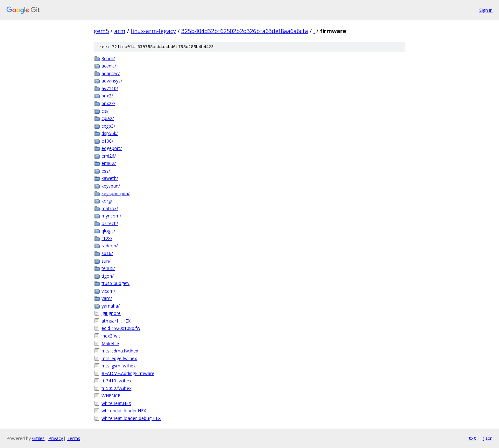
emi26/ (109, 156)
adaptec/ (111, 73)
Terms (74, 438)
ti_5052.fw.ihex (116, 388)
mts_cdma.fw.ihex (120, 351)
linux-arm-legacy (153, 31)
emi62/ (109, 163)
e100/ (107, 141)
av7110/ (110, 88)
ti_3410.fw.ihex (116, 381)
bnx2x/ (108, 103)
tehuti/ (108, 268)
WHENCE (111, 396)
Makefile (110, 343)
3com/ (108, 58)
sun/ (106, 261)
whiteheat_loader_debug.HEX (131, 418)
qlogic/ (108, 231)
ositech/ (110, 223)
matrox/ (110, 208)
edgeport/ (112, 148)
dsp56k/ (110, 133)
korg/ (107, 201)
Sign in (486, 10)
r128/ (107, 238)
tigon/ (108, 276)
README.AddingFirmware (128, 373)
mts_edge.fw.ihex (119, 358)
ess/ (106, 171)
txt (472, 438)
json (488, 438)
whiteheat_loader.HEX (124, 411)
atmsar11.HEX (116, 321)
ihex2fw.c (111, 336)
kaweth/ (110, 178)
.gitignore (111, 313)
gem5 (101, 31)
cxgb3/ (108, 126)
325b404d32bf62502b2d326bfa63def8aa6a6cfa (245, 31)
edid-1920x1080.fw (121, 328)
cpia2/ (108, 118)
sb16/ (107, 253)
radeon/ (110, 246)
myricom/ (111, 216)
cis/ (105, 111)
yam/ (107, 298)
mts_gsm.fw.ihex (119, 366)
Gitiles (38, 438)
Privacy (56, 438)
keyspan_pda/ (116, 193)
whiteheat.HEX (116, 403)
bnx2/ (107, 96)
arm (120, 31)
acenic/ (109, 66)
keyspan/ (111, 186)
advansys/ (112, 81)
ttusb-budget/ (116, 283)
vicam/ (108, 291)
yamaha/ (111, 306)
